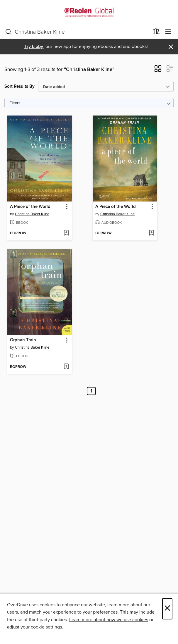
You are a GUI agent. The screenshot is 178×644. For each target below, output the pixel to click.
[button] (158, 70)
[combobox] (77, 32)
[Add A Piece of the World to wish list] (66, 233)
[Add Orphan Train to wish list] (66, 367)
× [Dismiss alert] (171, 47)
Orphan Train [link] (23, 340)
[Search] (8, 32)
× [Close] (167, 609)
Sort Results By (20, 86)
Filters (15, 103)
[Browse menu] (168, 32)
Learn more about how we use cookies (109, 620)
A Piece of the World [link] (30, 207)
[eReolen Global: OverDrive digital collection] (89, 12)
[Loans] (156, 33)
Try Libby (34, 47)
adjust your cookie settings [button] (34, 627)
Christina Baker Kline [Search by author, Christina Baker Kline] (32, 214)
